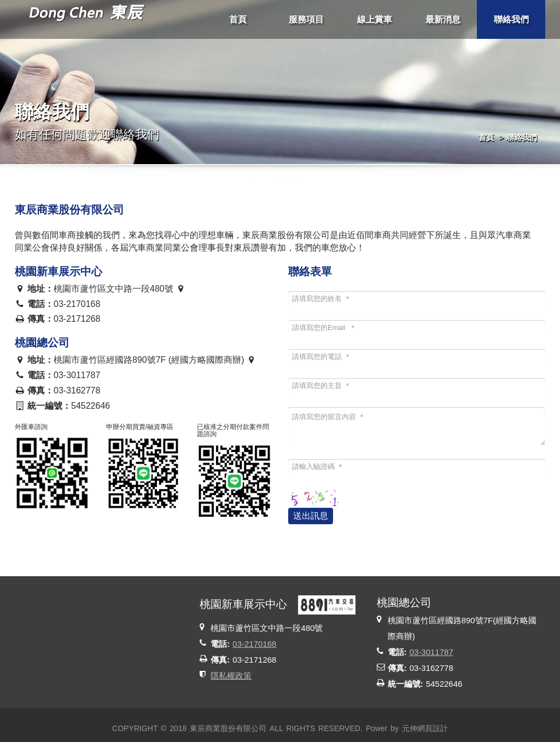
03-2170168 (77, 304)
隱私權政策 (231, 676)
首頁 (486, 137)
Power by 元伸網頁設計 (407, 728)
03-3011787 (77, 375)
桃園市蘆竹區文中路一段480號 (119, 289)
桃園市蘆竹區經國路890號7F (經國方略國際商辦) (155, 360)
